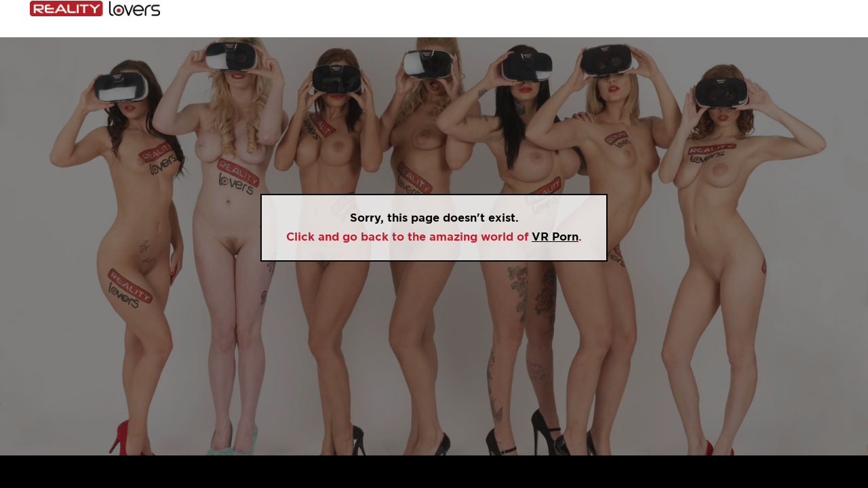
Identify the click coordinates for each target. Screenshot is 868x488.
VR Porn (555, 237)
